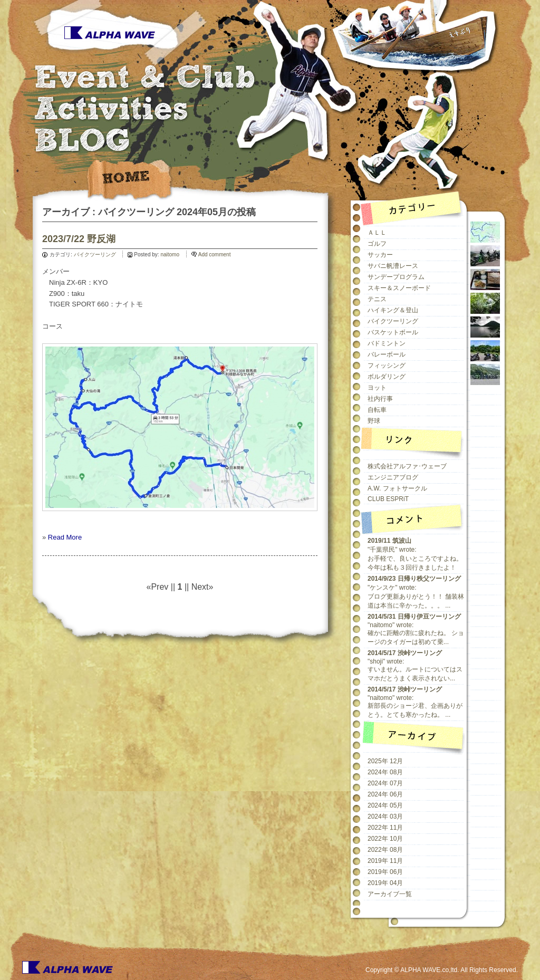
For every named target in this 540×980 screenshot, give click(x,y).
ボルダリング (387, 377)
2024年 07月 (385, 783)
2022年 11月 (385, 828)
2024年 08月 (385, 772)
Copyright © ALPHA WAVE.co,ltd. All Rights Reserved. (442, 970)
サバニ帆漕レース (393, 266)
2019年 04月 (385, 883)
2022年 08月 (385, 850)
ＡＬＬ (377, 233)
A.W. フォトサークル (397, 488)
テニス (377, 299)
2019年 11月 (385, 861)
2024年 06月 (385, 794)
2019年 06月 (385, 872)
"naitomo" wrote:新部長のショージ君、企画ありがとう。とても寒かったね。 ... (415, 702)
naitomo (170, 254)
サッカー (380, 255)
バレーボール (387, 354)
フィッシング (387, 366)
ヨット (377, 388)
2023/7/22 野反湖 (79, 239)
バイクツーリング (95, 254)
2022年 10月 (385, 839)
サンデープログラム (396, 277)
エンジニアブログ (393, 477)
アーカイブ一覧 (390, 894)
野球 (374, 421)
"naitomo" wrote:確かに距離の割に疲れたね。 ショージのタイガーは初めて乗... (416, 629)
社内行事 (380, 399)
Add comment (215, 254)
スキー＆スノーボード (399, 288)
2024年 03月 (385, 816)
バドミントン (387, 343)
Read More (65, 537)
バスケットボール (393, 332)
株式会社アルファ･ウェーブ (407, 466)
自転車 (377, 410)
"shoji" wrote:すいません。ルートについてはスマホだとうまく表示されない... (415, 666)
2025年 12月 (385, 761)
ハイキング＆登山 (393, 310)
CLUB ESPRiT (388, 499)
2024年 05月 (385, 805)
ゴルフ (377, 244)
